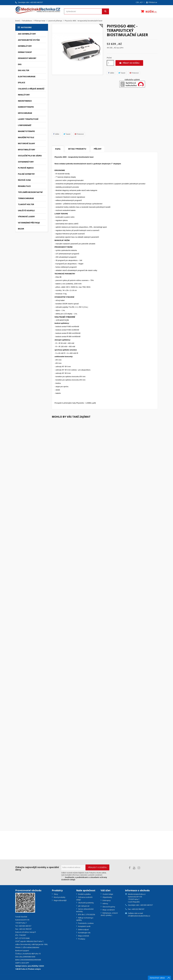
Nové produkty (59, 897)
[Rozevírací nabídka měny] (140, 2)
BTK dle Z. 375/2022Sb (86, 914)
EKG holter (24, 70)
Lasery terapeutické (28, 119)
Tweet (67, 134)
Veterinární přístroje (29, 223)
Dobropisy (106, 900)
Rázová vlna (24, 180)
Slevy (56, 894)
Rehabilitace (24, 186)
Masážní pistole (26, 137)
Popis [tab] (58, 149)
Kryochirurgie (25, 113)
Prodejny (81, 939)
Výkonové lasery (26, 217)
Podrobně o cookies (86, 923)
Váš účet (106, 890)
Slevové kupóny (109, 907)
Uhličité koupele (26, 210)
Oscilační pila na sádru (30, 156)
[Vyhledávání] (86, 11)
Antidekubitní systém (29, 40)
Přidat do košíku (129, 63)
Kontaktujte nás (84, 933)
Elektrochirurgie (27, 76)
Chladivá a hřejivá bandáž (31, 89)
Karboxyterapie (26, 107)
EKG (20, 64)
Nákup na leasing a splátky (85, 919)
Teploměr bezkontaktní (30, 192)
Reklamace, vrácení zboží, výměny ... (109, 914)
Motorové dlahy (26, 143)
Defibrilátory (25, 46)
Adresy (105, 903)
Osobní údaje (108, 894)
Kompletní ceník (84, 926)
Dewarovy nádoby (27, 58)
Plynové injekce (26, 168)
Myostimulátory (27, 150)
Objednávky (107, 897)
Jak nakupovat (84, 906)
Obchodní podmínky (86, 903)
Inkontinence (25, 101)
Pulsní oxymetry (26, 174)
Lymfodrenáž (25, 125)
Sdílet (56, 134)
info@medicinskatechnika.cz (139, 916)
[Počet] (110, 63)
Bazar (21, 229)
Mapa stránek (83, 936)
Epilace (22, 83)
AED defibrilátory (27, 34)
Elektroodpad (83, 929)
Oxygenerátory (26, 162)
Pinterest (79, 134)
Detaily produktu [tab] (77, 149)
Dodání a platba (84, 894)
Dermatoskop (25, 52)
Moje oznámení (108, 910)
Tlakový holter (26, 204)
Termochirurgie (26, 198)
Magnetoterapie (26, 131)
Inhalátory (24, 95)
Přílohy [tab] (98, 149)
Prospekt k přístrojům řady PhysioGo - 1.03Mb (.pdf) (75, 403)
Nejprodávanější (60, 900)
